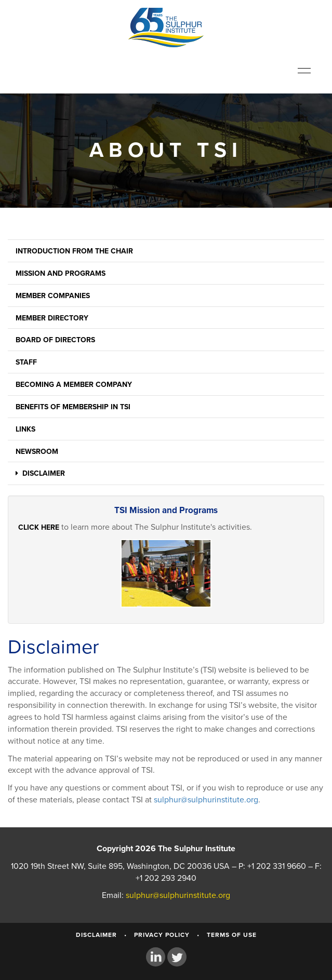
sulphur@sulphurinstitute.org (206, 800)
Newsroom (37, 452)
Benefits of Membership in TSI (73, 407)
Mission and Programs (61, 273)
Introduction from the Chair (74, 251)
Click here (39, 527)
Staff (26, 362)
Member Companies (53, 296)
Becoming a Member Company (74, 385)
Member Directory (52, 318)
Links (25, 429)
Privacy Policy (162, 935)
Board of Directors (55, 340)
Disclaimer (40, 473)
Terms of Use (232, 935)
